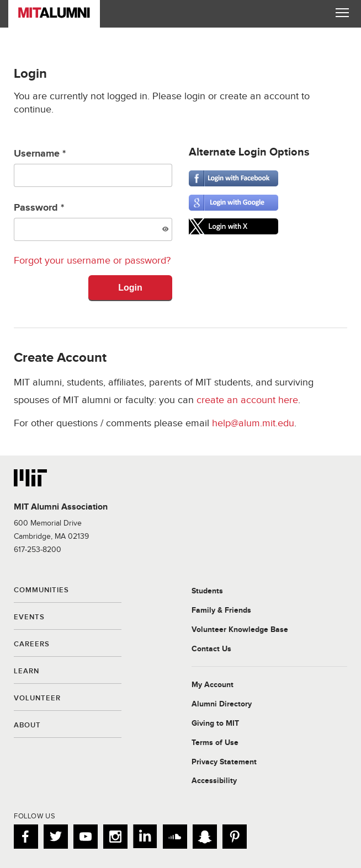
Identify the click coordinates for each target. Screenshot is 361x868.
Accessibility (214, 781)
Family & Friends (221, 610)
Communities (41, 591)
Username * (93, 167)
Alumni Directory (222, 704)
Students (207, 591)
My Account (213, 685)
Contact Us (211, 649)
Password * (93, 221)
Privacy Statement (224, 762)
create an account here (247, 400)
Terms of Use (215, 743)
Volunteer (37, 699)
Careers (32, 645)
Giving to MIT (215, 724)
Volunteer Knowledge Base (240, 630)
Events (29, 618)
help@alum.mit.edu (253, 423)
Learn (26, 672)
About (27, 726)
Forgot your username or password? (92, 261)
